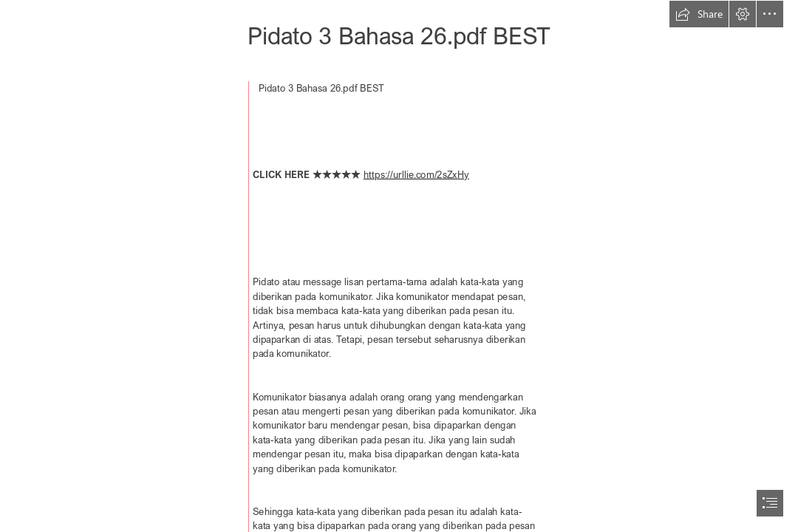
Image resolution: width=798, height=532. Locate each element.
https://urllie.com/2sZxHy (416, 174)
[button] (699, 14)
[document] (399, 266)
